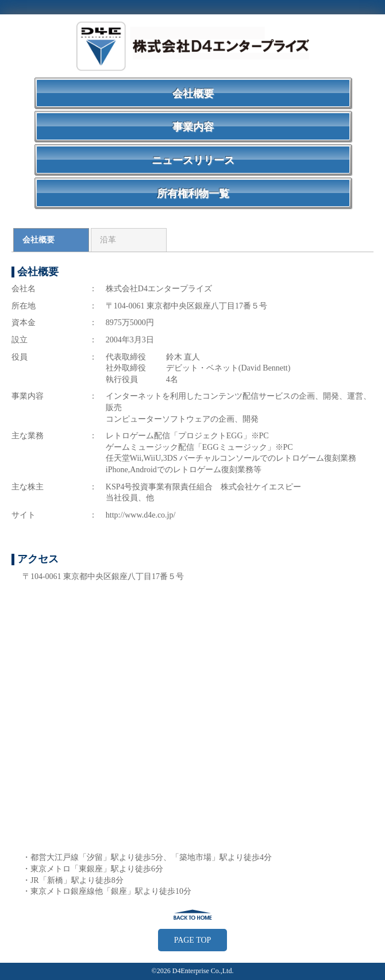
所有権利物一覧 (193, 194)
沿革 (108, 240)
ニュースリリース (193, 160)
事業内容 (193, 127)
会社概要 (193, 94)
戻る (192, 915)
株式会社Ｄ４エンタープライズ (192, 46)
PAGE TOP (193, 940)
